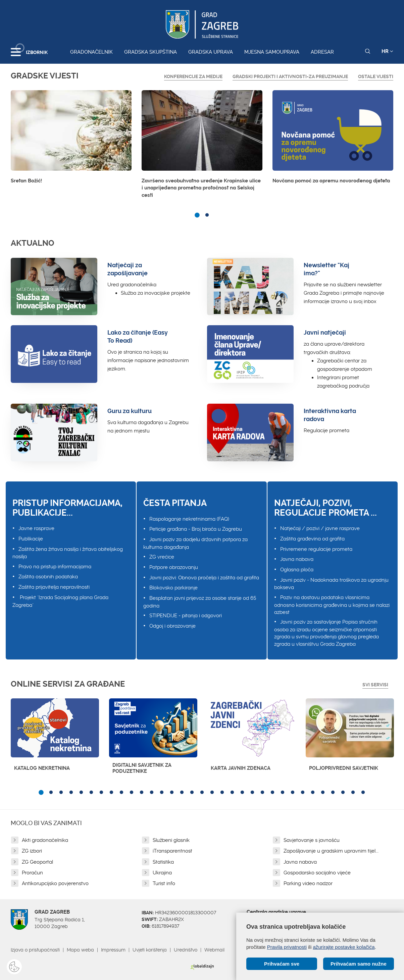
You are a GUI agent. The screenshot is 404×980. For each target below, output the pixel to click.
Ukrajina (162, 873)
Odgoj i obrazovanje (172, 626)
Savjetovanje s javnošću (312, 840)
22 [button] (252, 793)
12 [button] (152, 793)
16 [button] (192, 793)
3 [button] (61, 793)
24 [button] (272, 793)
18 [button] (212, 793)
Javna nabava (297, 559)
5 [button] (81, 793)
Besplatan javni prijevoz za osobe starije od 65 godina (200, 602)
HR (387, 51)
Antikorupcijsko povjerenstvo (55, 883)
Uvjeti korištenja (150, 950)
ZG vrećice (162, 557)
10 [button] (132, 793)
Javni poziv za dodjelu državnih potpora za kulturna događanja (195, 543)
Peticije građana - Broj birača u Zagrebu (196, 529)
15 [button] (182, 793)
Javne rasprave (36, 528)
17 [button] (202, 793)
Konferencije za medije (193, 76)
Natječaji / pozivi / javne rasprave (320, 528)
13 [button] (162, 793)
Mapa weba (80, 950)
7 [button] (101, 793)
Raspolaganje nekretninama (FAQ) (189, 519)
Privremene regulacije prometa (316, 549)
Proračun (32, 873)
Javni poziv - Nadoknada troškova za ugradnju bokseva (331, 584)
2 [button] (207, 215)
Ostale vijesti (376, 76)
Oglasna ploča (297, 570)
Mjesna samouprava (272, 52)
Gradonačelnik (91, 52)
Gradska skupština (150, 52)
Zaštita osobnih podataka (48, 577)
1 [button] (197, 215)
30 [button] (333, 793)
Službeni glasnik (171, 840)
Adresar (322, 52)
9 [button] (121, 793)
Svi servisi (375, 685)
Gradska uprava (211, 52)
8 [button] (111, 793)
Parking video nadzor (308, 883)
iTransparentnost (172, 851)
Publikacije (31, 539)
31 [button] (343, 793)
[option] (71, 139)
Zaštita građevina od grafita (312, 539)
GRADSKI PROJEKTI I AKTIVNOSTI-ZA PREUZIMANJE (290, 76)
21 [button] (242, 793)
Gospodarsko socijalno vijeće (317, 873)
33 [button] (363, 793)
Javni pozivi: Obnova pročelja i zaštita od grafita (204, 578)
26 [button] (293, 793)
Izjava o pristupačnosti (35, 950)
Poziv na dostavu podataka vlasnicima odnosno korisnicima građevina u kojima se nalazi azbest (332, 605)
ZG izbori (32, 851)
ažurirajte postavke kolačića (344, 947)
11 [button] (142, 793)
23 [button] (262, 793)
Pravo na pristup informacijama (55, 567)
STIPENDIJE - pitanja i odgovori (186, 616)
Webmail (214, 950)
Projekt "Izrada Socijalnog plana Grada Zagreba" (60, 601)
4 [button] (71, 793)
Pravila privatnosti (287, 947)
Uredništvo (186, 950)
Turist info (164, 883)
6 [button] (91, 793)
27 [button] (303, 793)
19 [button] (222, 793)
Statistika (163, 862)
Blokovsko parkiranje (173, 588)
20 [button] (232, 793)
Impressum (113, 950)
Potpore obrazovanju (174, 567)
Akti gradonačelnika (45, 840)
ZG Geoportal (37, 862)
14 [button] (172, 793)
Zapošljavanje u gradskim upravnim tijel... (331, 851)
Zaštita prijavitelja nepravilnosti (54, 587)
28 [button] (313, 793)
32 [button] (353, 793)
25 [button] (283, 793)
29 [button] (323, 793)
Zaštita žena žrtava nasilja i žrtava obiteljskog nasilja (68, 553)
